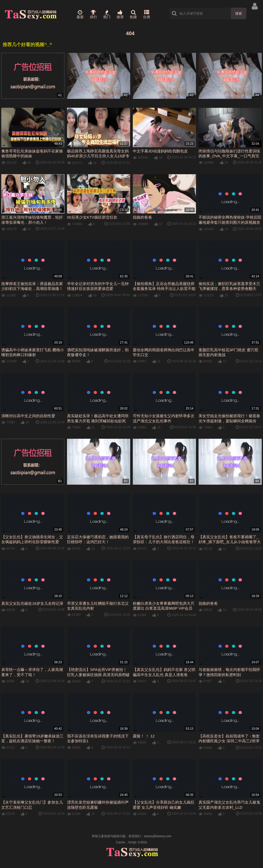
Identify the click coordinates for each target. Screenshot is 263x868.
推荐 (120, 14)
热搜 (133, 14)
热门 (107, 14)
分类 (147, 14)
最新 (80, 14)
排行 (93, 14)
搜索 (239, 13)
